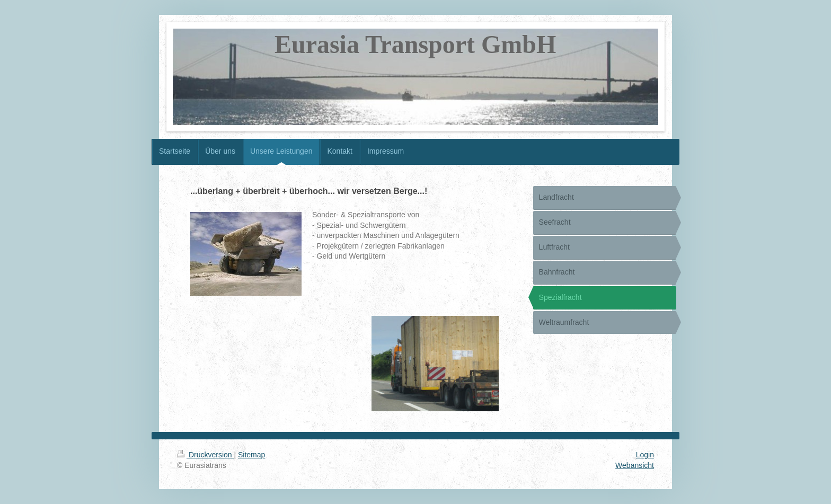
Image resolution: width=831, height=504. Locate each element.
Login (645, 455)
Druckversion (205, 455)
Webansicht (635, 465)
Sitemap (251, 455)
